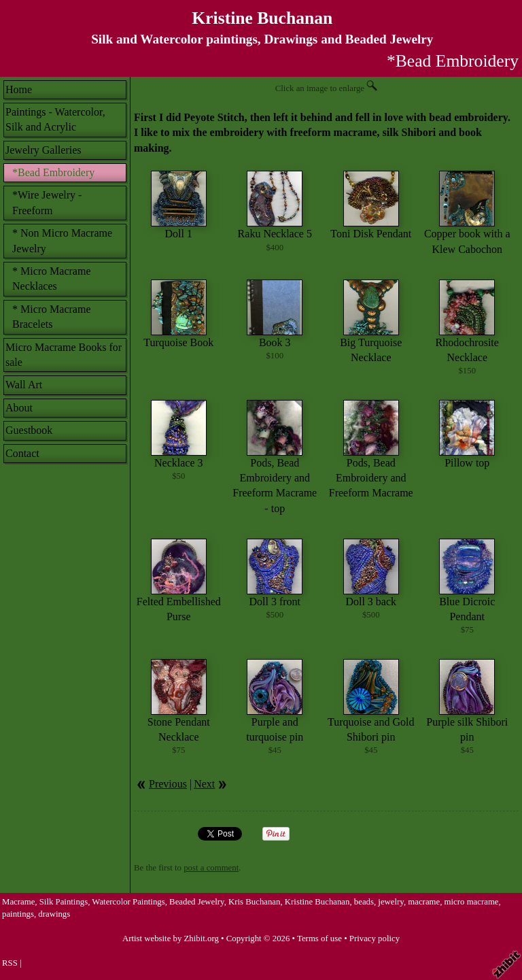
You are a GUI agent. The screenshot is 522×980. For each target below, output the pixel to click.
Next (204, 784)
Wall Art (24, 385)
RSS (10, 963)
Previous (168, 784)
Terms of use (319, 939)
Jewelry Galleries (43, 150)
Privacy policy (375, 939)
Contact (22, 453)
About (19, 408)
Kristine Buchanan (262, 18)
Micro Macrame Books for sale (64, 355)
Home (19, 89)
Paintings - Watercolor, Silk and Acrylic (55, 119)
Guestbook (29, 430)
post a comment (211, 868)
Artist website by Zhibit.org (171, 939)
